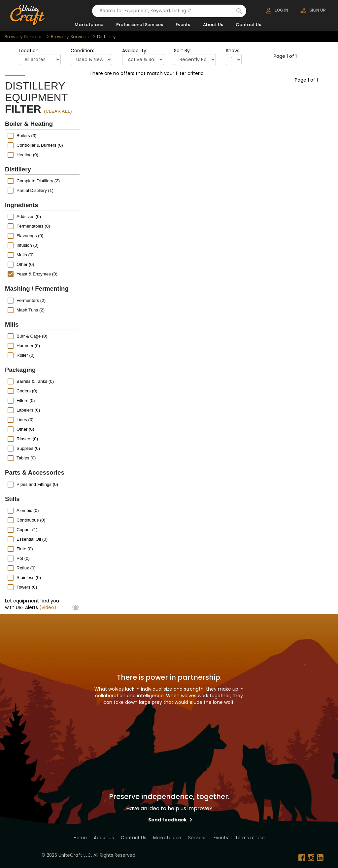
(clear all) (58, 111)
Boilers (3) (27, 135)
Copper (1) (27, 530)
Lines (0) (25, 420)
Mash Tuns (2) (31, 310)
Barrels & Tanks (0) (35, 381)
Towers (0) (27, 587)
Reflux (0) (26, 568)
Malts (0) (25, 255)
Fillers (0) (26, 400)
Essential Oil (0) (32, 539)
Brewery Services (24, 37)
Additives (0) (29, 217)
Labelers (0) (28, 410)
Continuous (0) (31, 520)
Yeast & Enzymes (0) (37, 274)
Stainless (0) (29, 578)
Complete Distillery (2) (38, 181)
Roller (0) (26, 355)
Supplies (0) (28, 448)
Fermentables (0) (33, 226)
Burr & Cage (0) (32, 336)
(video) (48, 607)
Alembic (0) (28, 510)
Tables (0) (26, 458)
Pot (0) (23, 558)
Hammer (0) (28, 346)
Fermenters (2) (31, 300)
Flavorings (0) (30, 236)
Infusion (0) (28, 245)
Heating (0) (27, 154)
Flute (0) (25, 549)
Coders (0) (27, 391)
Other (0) (25, 264)
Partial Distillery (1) (35, 190)
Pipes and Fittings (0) (37, 484)
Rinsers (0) (27, 439)
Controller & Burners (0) (40, 145)
